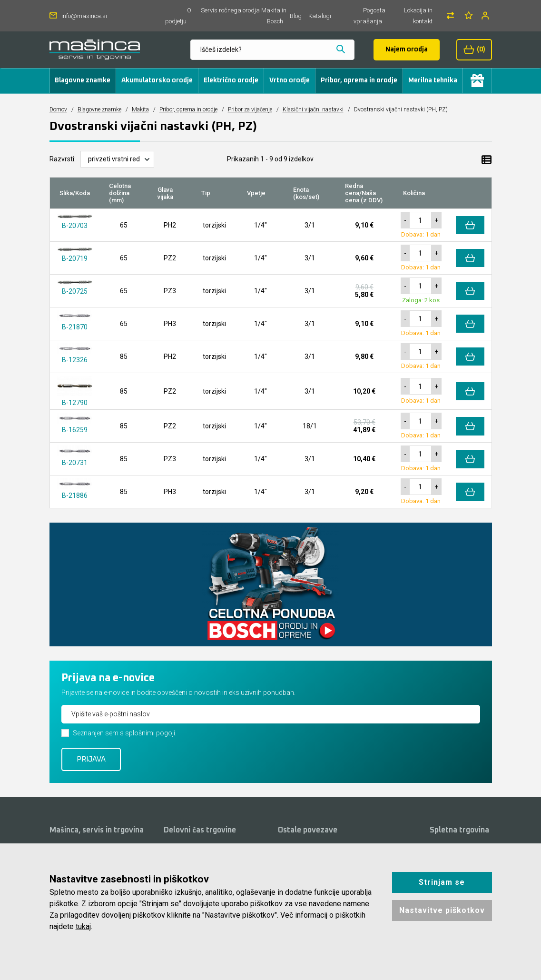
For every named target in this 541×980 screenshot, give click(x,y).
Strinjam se (442, 882)
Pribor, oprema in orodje (359, 80)
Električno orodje (231, 80)
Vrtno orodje (290, 80)
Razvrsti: (63, 159)
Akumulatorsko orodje (157, 80)
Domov (58, 109)
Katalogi (320, 16)
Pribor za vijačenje (250, 109)
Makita (140, 109)
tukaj (83, 926)
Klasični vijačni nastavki (313, 109)
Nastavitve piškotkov (442, 910)
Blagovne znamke (83, 80)
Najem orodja (407, 49)
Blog (296, 16)
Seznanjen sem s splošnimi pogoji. (125, 733)
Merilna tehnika (433, 80)
